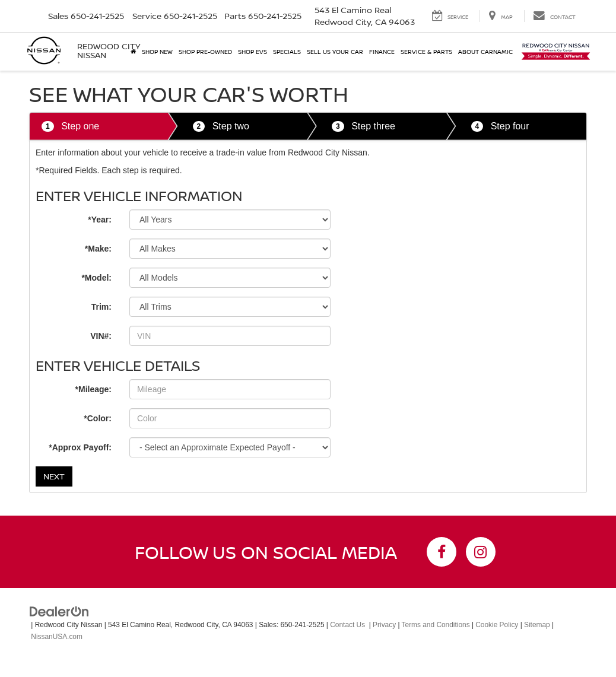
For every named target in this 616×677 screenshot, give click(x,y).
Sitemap (537, 625)
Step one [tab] (70, 127)
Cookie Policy (497, 625)
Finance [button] (382, 52)
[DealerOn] (59, 611)
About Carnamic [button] (485, 52)
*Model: (96, 278)
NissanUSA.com (57, 637)
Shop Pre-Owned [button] (205, 52)
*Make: (98, 249)
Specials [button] (287, 52)
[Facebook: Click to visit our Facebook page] (442, 552)
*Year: (100, 220)
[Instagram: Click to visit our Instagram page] (481, 552)
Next (54, 476)
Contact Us (347, 625)
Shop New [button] (157, 52)
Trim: (101, 307)
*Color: (98, 418)
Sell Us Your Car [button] (335, 52)
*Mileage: (93, 389)
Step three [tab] (363, 127)
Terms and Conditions (436, 625)
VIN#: (101, 336)
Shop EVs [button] (253, 52)
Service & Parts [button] (426, 52)
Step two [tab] (221, 127)
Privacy (384, 625)
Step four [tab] (500, 127)
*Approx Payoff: (80, 447)
